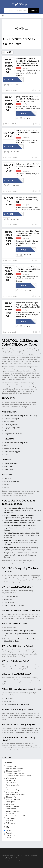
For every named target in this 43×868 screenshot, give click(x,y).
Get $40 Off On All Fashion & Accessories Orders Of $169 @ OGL (27, 200)
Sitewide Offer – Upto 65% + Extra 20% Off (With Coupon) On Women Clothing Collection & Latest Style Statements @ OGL (28, 62)
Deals (10, 861)
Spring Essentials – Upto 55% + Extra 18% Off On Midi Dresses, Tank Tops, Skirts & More (27, 99)
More (20, 75)
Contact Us (15, 858)
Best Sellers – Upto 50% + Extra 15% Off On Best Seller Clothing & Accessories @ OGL (27, 233)
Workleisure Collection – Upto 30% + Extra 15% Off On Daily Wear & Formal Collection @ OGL (28, 305)
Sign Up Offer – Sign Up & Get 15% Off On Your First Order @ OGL (27, 132)
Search (34, 10)
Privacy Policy (6, 858)
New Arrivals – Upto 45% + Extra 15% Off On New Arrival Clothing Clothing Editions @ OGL (28, 269)
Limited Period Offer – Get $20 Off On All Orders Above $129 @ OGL (28, 166)
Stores (4, 861)
